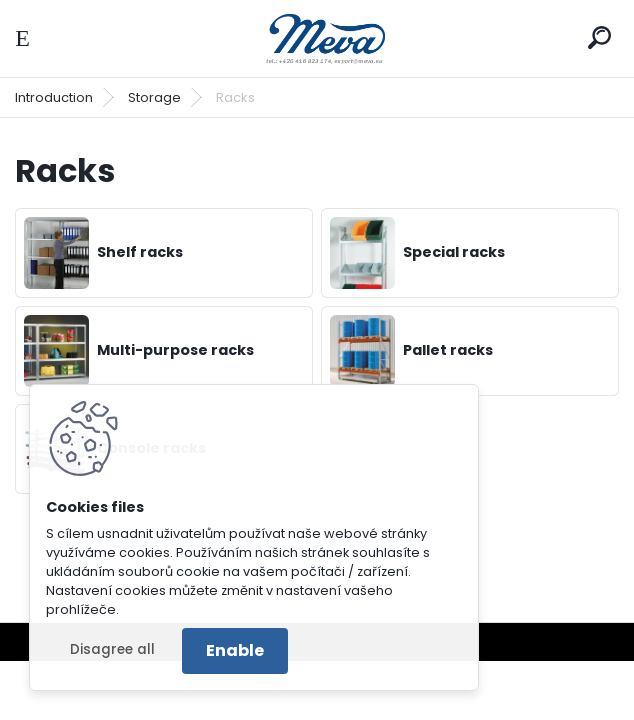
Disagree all (112, 649)
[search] (599, 37)
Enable (235, 650)
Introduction (54, 97)
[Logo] (317, 38)
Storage (154, 97)
